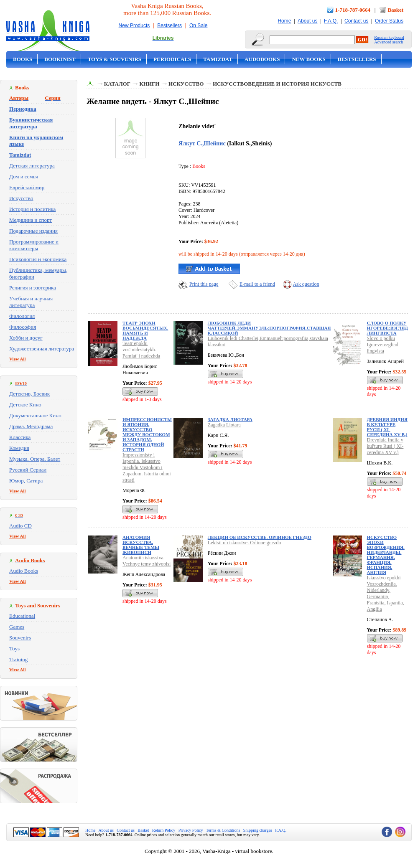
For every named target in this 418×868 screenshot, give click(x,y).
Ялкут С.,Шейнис (202, 143)
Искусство (21, 198)
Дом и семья (24, 176)
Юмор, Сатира (26, 481)
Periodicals (172, 59)
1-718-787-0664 (353, 10)
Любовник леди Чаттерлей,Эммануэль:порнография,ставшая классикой (269, 328)
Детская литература (32, 166)
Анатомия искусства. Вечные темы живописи (141, 545)
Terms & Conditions (223, 830)
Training (18, 659)
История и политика (32, 209)
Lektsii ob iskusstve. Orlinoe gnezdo (245, 543)
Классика (20, 437)
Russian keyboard (389, 37)
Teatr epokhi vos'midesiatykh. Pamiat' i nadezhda (141, 350)
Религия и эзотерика (33, 288)
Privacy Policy (191, 830)
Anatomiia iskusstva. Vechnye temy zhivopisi (147, 561)
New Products (134, 25)
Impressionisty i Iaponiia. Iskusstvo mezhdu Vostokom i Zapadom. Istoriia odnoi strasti (147, 467)
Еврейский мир (27, 187)
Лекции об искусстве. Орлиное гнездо (260, 537)
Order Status (389, 21)
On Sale (198, 25)
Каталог (117, 84)
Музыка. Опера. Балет (35, 459)
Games (17, 627)
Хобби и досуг (26, 338)
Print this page (204, 284)
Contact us (356, 21)
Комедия (19, 448)
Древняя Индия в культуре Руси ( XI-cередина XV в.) (387, 427)
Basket (395, 10)
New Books (308, 59)
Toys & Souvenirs (115, 59)
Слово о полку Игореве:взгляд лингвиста (387, 328)
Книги (149, 84)
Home (284, 21)
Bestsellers (169, 25)
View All (18, 359)
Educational (22, 616)
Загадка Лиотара (230, 419)
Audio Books (24, 571)
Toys (14, 648)
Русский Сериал (28, 470)
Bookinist (60, 59)
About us (307, 21)
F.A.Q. (331, 21)
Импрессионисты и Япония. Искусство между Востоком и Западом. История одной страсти (147, 434)
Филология (22, 316)
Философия (23, 327)
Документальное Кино (35, 415)
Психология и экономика (38, 259)
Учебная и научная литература (31, 302)
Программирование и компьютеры (34, 245)
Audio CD (20, 526)
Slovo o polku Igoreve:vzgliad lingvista (383, 345)
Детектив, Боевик (29, 394)
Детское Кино (25, 405)
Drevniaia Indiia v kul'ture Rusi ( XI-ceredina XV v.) (385, 446)
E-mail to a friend (257, 284)
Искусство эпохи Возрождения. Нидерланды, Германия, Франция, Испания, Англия (386, 555)
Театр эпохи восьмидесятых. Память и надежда (145, 330)
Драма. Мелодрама (31, 426)
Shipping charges (258, 830)
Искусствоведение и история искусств (277, 84)
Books (23, 59)
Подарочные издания (33, 231)
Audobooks (262, 59)
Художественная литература (42, 349)
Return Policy (164, 830)
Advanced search (389, 42)
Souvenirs (20, 638)
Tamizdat (218, 59)
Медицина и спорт (31, 220)
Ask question (306, 284)
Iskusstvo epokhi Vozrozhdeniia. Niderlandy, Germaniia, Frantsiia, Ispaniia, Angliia (386, 593)
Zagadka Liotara (224, 425)
